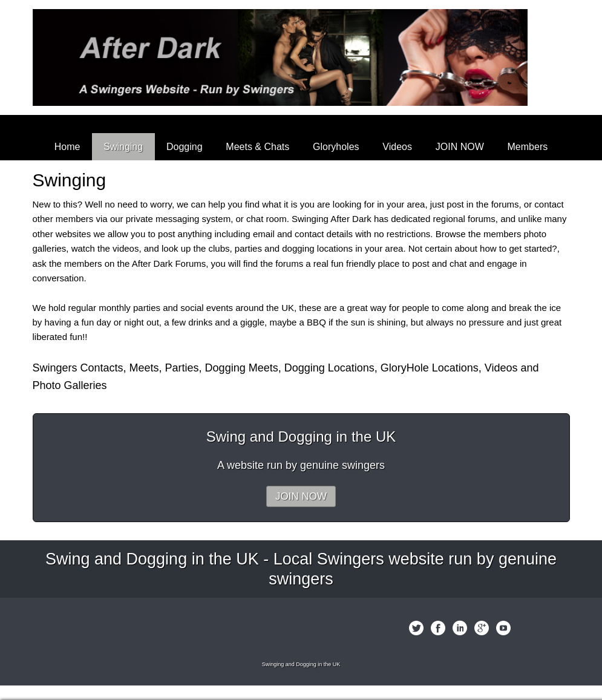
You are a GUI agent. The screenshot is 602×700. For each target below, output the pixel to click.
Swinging (123, 147)
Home (67, 147)
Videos (397, 147)
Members (528, 147)
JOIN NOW (460, 147)
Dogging (185, 147)
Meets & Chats (257, 147)
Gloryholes (336, 147)
